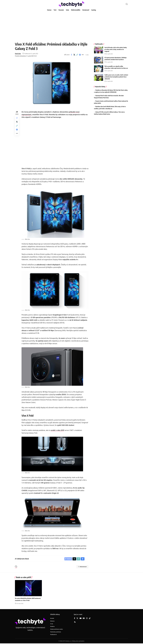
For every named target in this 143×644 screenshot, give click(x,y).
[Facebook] (75, 618)
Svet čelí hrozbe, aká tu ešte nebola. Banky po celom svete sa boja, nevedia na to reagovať (116, 48)
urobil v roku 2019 (58, 430)
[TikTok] (90, 618)
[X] (77, 618)
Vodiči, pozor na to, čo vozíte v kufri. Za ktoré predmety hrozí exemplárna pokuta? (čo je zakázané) (116, 75)
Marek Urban (19, 54)
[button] (127, 4)
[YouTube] (81, 618)
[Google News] (84, 618)
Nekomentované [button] (80, 567)
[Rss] (75, 622)
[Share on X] (74, 55)
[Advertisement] (71, 26)
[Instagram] (87, 618)
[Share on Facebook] (71, 55)
